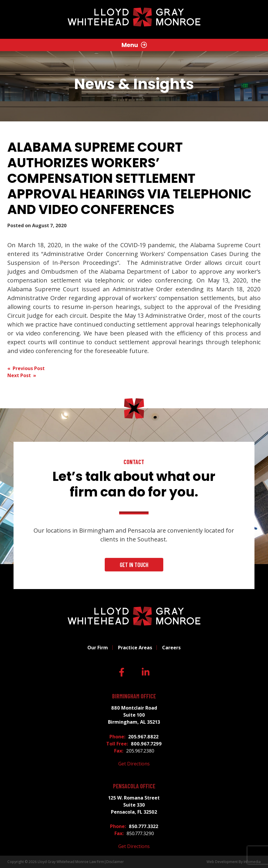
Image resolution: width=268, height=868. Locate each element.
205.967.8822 (143, 737)
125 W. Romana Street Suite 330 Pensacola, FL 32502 (134, 805)
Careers (171, 648)
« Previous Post (26, 368)
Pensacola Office (134, 786)
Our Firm (98, 648)
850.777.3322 (144, 826)
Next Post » (22, 375)
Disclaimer (115, 862)
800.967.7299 (146, 744)
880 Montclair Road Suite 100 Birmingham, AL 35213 (134, 715)
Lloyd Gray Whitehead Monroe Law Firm (71, 862)
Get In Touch (134, 565)
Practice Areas (135, 648)
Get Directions (134, 764)
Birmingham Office (134, 696)
